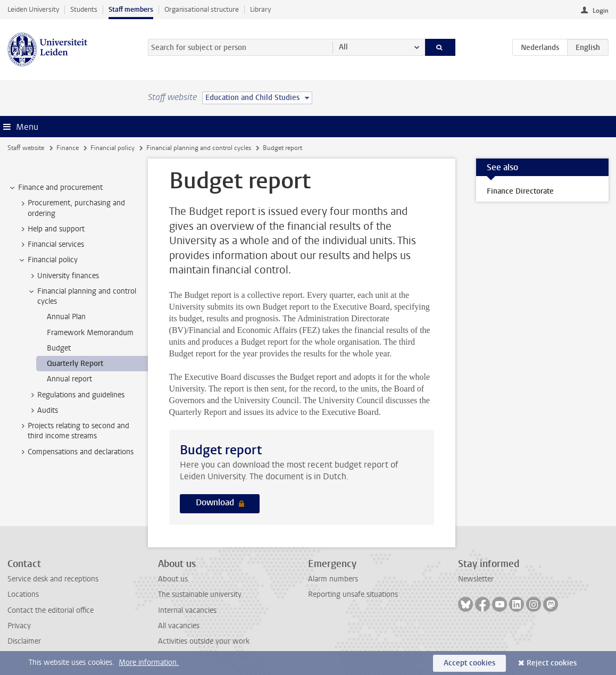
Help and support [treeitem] (51, 229)
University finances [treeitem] (63, 276)
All (343, 47)
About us (173, 579)
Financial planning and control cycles (199, 148)
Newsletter (476, 579)
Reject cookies (552, 663)
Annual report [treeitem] (69, 379)
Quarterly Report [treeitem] (75, 364)
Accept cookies (469, 663)
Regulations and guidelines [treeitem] (76, 395)
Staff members (131, 9)
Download (216, 502)
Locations (23, 594)
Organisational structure (202, 9)
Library (260, 9)
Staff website (26, 148)
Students (84, 9)
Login (601, 11)
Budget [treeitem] (59, 348)
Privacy (19, 626)
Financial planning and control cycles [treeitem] (82, 296)
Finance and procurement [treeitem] (55, 188)
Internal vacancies (187, 610)
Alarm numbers (333, 579)
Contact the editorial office (51, 610)
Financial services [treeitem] (51, 245)
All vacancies (179, 626)
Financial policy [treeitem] (48, 260)
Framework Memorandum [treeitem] (90, 333)
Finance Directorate (520, 191)
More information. (149, 662)
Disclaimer (24, 641)
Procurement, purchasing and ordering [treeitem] (71, 208)
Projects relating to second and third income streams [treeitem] (73, 431)
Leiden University (33, 9)
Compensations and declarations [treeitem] (76, 452)
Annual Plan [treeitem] (66, 317)
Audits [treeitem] (43, 411)
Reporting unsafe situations (353, 594)
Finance (68, 148)
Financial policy (113, 148)
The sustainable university (200, 594)
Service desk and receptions (53, 579)
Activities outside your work (204, 641)
